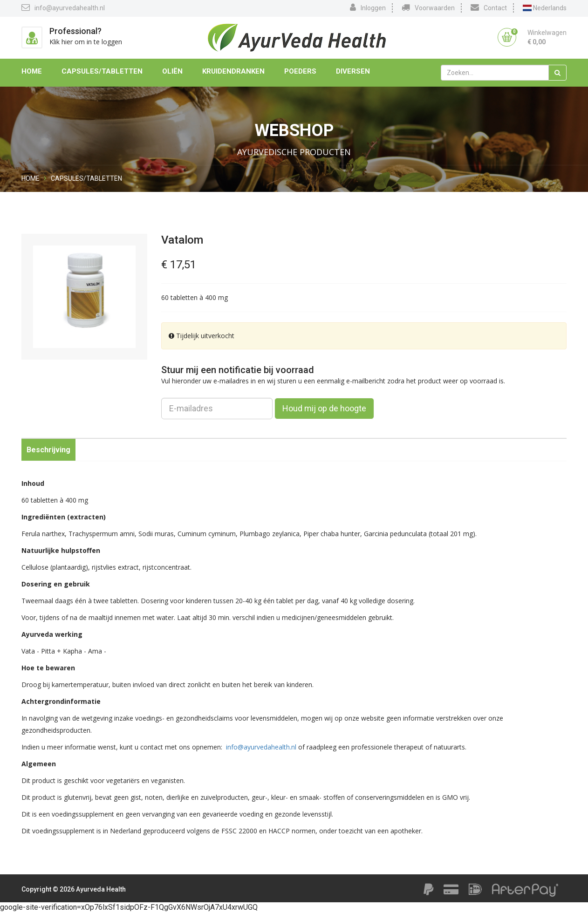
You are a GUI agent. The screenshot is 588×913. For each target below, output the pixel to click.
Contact (489, 7)
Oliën (172, 71)
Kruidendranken (233, 71)
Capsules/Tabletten (102, 71)
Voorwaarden (428, 7)
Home (32, 71)
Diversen (353, 71)
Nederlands (545, 8)
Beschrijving (48, 450)
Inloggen (368, 7)
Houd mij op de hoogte (324, 408)
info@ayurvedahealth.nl (63, 7)
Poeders (300, 71)
